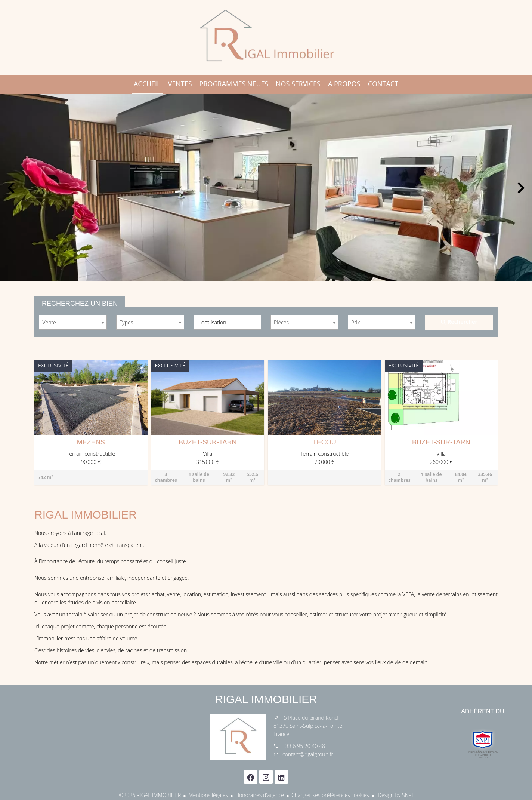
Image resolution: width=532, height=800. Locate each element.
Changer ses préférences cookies (330, 795)
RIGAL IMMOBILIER (266, 699)
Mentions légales (208, 795)
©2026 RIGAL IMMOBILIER (150, 795)
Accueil (266, 37)
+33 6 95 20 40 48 (304, 746)
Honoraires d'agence (260, 795)
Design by (395, 795)
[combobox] (73, 322)
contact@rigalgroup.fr (308, 754)
